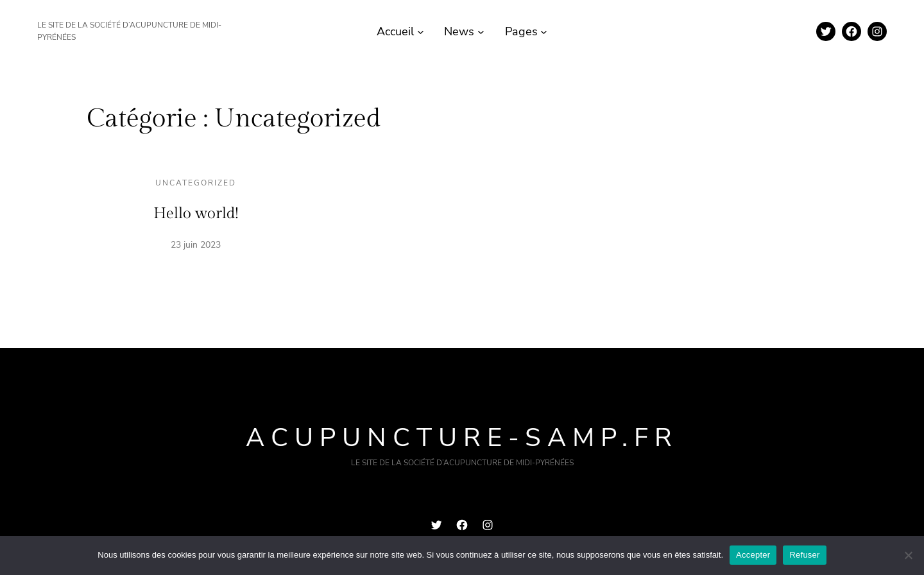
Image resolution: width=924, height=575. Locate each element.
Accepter (753, 555)
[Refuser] (908, 555)
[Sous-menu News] (481, 32)
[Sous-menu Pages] (544, 32)
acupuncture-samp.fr (462, 438)
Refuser (804, 555)
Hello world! (196, 214)
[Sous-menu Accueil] (421, 32)
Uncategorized (196, 183)
